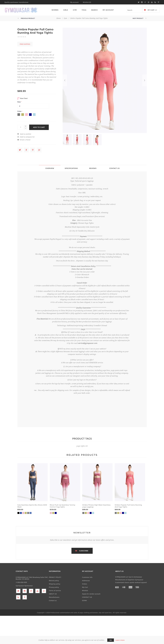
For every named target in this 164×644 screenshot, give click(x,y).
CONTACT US (87, 597)
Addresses (86, 581)
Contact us (53, 600)
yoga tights (81, 446)
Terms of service (55, 591)
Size (19, 102)
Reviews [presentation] (93, 168)
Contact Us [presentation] (114, 168)
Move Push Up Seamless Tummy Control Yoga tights (62, 506)
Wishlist (85, 591)
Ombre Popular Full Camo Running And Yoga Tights (128, 506)
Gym (74, 10)
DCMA (84, 600)
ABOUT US (53, 594)
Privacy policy (54, 587)
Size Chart (22, 99)
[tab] (50, 168)
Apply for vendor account (91, 594)
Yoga (83, 10)
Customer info (87, 577)
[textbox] (134, 10)
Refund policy (54, 581)
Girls (66, 10)
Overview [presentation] (50, 168)
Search (93, 10)
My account (74, 2)
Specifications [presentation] (71, 168)
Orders (85, 584)
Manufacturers (54, 597)
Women (56, 10)
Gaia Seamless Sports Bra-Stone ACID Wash (32, 506)
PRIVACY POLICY (55, 577)
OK (111, 640)
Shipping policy (55, 584)
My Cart (85, 587)
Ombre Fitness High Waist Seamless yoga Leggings (96, 506)
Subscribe (84, 551)
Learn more (120, 640)
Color (20, 111)
